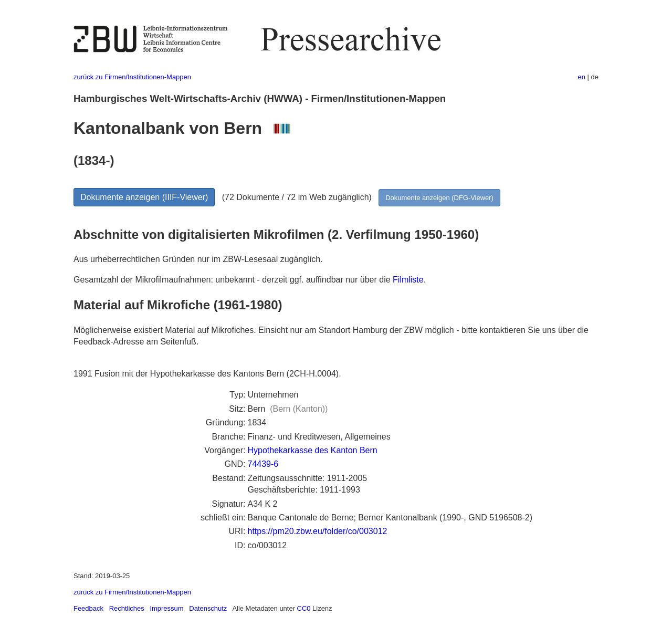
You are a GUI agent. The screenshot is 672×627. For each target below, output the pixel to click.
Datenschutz (208, 608)
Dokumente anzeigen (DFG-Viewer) (439, 198)
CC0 (304, 608)
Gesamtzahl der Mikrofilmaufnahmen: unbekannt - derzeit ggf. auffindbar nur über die (233, 280)
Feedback (88, 608)
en (582, 77)
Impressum (166, 608)
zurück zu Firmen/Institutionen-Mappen (132, 77)
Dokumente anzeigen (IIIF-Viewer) (144, 197)
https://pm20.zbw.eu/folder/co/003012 (317, 531)
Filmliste (408, 280)
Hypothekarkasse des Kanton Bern (312, 450)
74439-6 (263, 464)
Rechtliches (127, 608)
